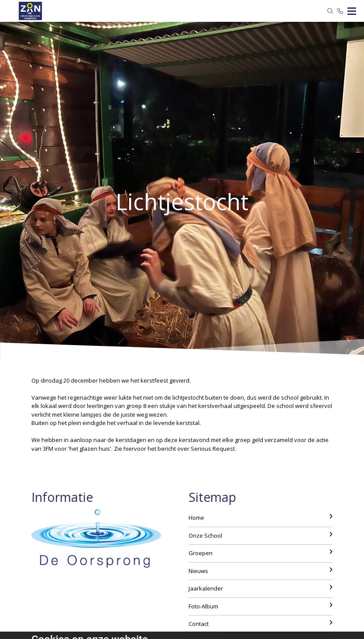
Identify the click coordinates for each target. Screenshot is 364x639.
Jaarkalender (261, 588)
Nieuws (261, 571)
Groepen (261, 553)
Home (261, 518)
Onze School (261, 535)
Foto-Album (261, 606)
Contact (261, 624)
